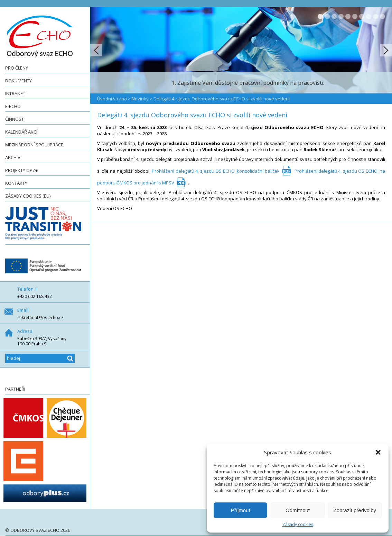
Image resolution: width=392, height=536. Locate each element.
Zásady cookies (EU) (28, 196)
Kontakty (16, 183)
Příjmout (241, 510)
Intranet (15, 93)
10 (382, 16)
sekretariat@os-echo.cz (40, 317)
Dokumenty (18, 81)
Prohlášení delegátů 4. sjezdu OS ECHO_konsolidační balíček (216, 171)
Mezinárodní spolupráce (34, 145)
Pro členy (17, 68)
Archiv (13, 157)
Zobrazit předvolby (355, 510)
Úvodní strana (112, 99)
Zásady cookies (298, 524)
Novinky (140, 99)
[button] (378, 452)
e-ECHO (13, 106)
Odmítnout (298, 510)
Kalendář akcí (21, 132)
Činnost (15, 119)
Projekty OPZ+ (21, 170)
